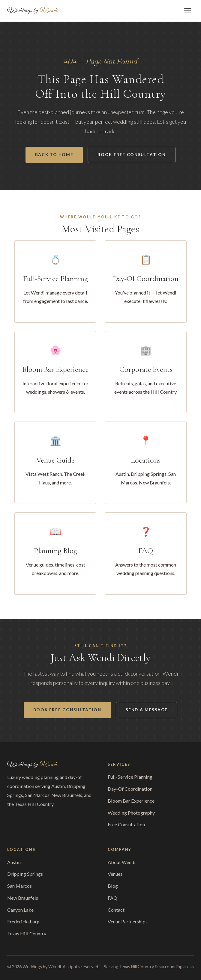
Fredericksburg (23, 921)
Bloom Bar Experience (131, 801)
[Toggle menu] (188, 11)
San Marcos (19, 886)
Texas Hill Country (27, 933)
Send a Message (147, 710)
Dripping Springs (25, 874)
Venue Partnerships (128, 921)
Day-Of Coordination (130, 789)
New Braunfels (23, 898)
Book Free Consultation (132, 155)
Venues (115, 874)
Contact (116, 910)
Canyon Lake (20, 910)
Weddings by (32, 11)
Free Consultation (126, 824)
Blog (113, 886)
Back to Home (54, 155)
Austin (14, 862)
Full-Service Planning (130, 777)
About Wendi (122, 862)
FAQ (112, 898)
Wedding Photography (131, 813)
